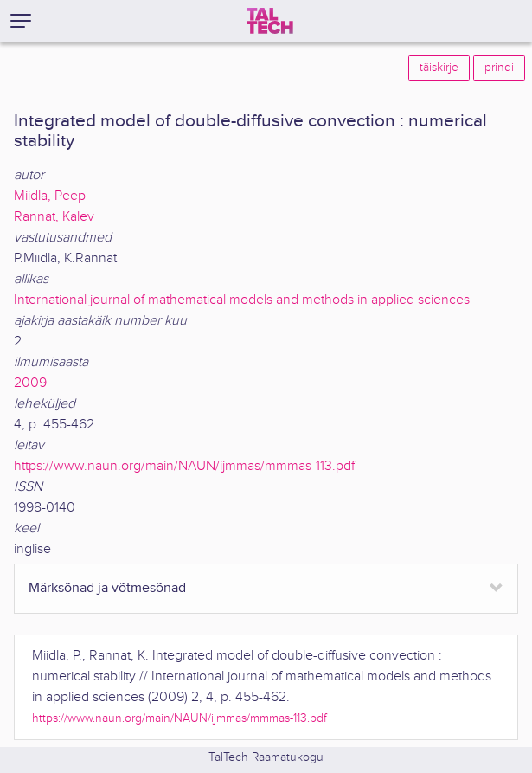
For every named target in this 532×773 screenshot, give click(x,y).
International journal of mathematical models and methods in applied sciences (242, 300)
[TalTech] (270, 21)
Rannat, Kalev (54, 217)
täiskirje (439, 68)
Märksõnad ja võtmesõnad (107, 588)
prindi (499, 68)
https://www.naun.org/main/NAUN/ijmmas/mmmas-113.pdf (184, 466)
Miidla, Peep (50, 196)
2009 (30, 383)
